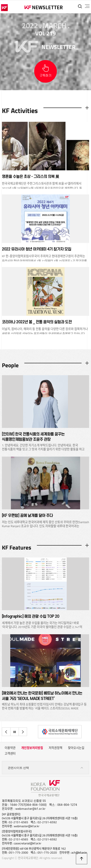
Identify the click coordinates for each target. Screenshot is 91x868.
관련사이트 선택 (46, 768)
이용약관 (10, 748)
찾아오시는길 (76, 748)
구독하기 (45, 76)
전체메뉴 (87, 6)
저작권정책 (55, 748)
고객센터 (10, 754)
